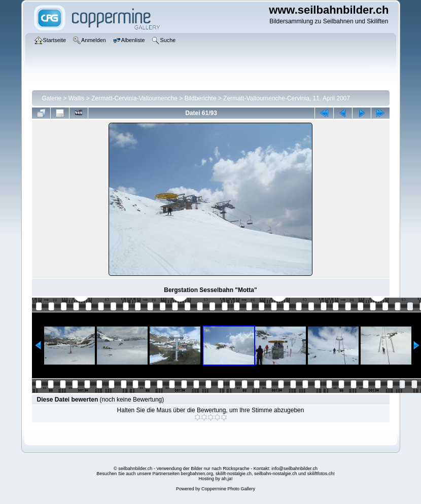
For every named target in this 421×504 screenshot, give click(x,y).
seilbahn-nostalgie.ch (276, 474)
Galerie (52, 98)
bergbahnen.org (197, 474)
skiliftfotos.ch (321, 474)
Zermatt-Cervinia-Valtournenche (134, 98)
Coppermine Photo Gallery (228, 489)
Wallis (77, 98)
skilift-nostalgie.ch (234, 474)
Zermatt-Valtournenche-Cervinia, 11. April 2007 (287, 98)
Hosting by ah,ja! (215, 479)
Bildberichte (201, 98)
